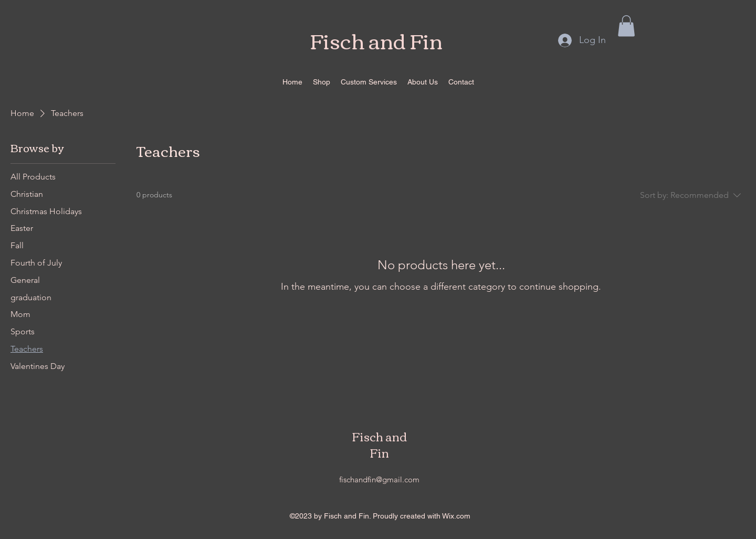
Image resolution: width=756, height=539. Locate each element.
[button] (626, 26)
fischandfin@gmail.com (379, 479)
